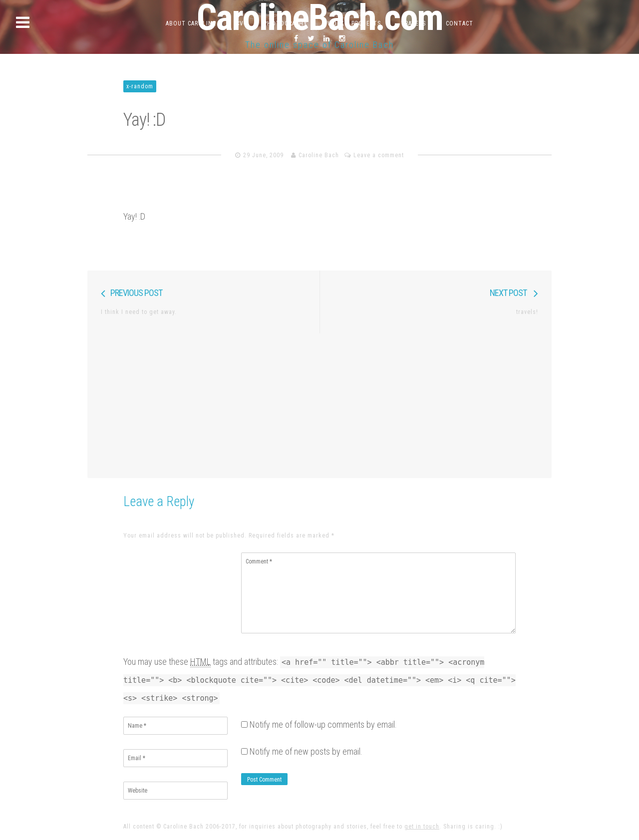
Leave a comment (379, 155)
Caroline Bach (319, 155)
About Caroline (191, 23)
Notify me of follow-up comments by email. (323, 724)
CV (240, 23)
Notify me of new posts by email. (306, 751)
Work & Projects (354, 23)
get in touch (422, 827)
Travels (413, 23)
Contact (460, 23)
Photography (286, 23)
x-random (140, 86)
